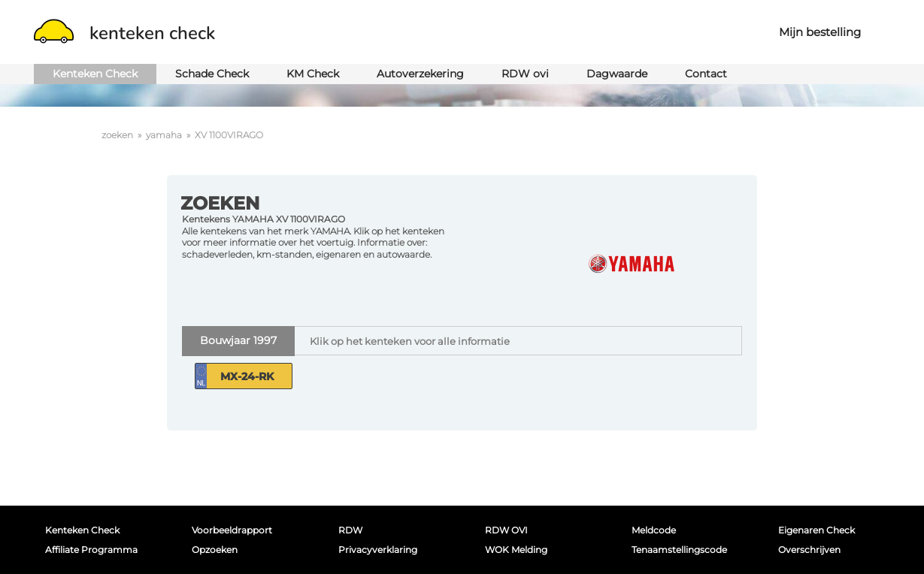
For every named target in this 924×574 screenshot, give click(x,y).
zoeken (117, 135)
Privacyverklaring (378, 550)
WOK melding (516, 550)
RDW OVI (506, 530)
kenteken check (124, 33)
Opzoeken (215, 550)
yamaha (164, 135)
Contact (706, 74)
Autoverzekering (420, 74)
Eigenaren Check (816, 530)
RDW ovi (525, 74)
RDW (350, 530)
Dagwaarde (617, 74)
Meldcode (654, 530)
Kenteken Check (95, 74)
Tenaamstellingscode (679, 550)
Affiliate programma (91, 550)
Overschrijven (809, 550)
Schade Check (212, 74)
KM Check (313, 74)
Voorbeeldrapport (232, 530)
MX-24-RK (247, 376)
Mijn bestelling (820, 32)
